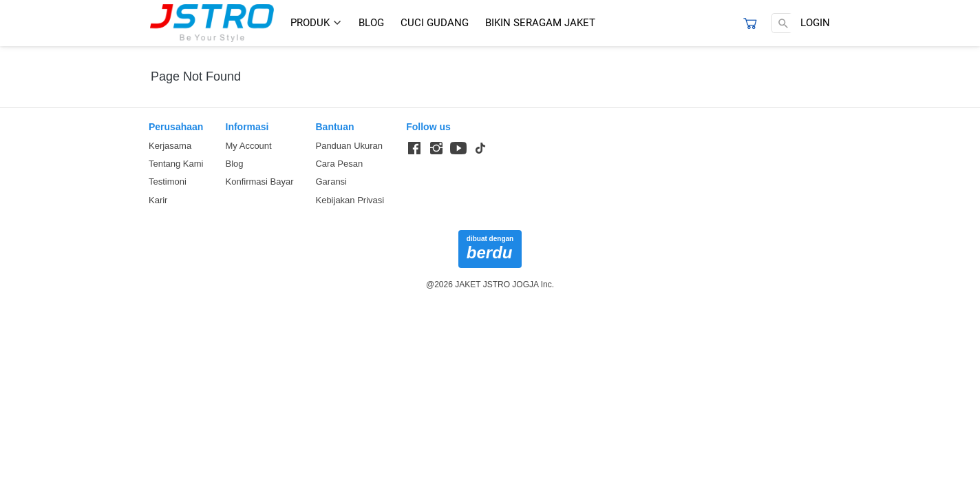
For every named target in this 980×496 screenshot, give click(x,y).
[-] (414, 149)
